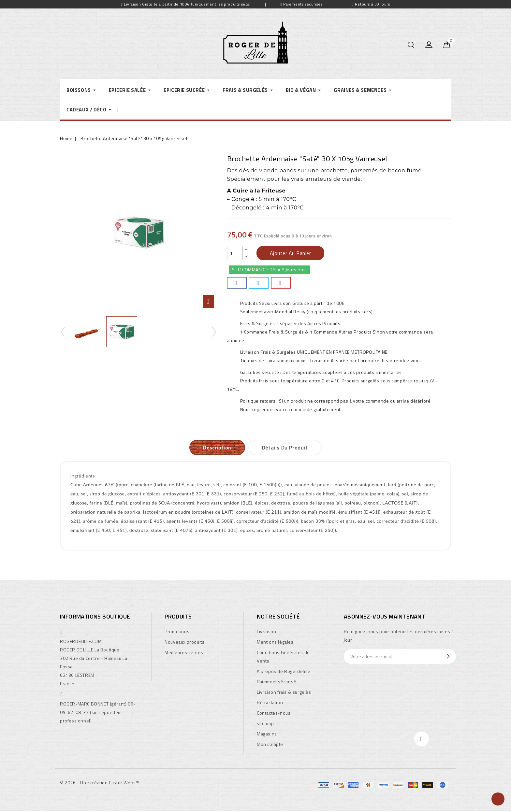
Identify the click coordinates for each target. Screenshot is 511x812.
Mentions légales (275, 642)
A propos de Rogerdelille (284, 671)
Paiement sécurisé (277, 682)
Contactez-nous (274, 713)
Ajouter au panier (291, 253)
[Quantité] (235, 253)
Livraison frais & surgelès (284, 692)
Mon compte (270, 744)
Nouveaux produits (184, 642)
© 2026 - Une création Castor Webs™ (99, 783)
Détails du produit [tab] (285, 448)
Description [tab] (217, 448)
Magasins (267, 734)
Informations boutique (95, 616)
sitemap (265, 723)
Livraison (266, 631)
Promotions (177, 631)
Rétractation (270, 702)
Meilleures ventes (184, 652)
